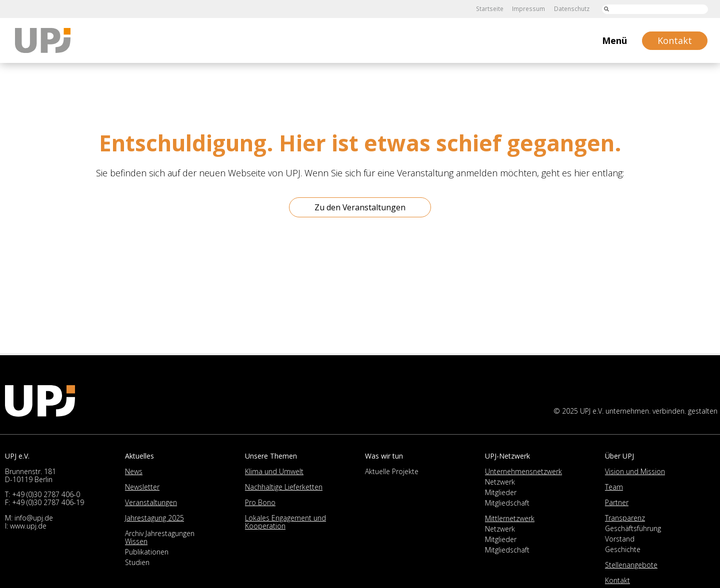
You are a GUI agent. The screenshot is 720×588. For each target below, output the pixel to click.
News (134, 471)
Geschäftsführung (633, 528)
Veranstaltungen (151, 502)
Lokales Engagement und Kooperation (285, 522)
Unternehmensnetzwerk (523, 471)
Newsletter (142, 487)
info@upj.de (34, 518)
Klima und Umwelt (274, 471)
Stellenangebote (631, 565)
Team (614, 487)
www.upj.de (28, 526)
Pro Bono (260, 502)
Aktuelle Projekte (392, 471)
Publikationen (147, 552)
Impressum (529, 9)
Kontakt (617, 580)
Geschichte (623, 549)
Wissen (136, 541)
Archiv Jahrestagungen (160, 533)
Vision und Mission (635, 471)
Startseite (491, 9)
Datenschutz (572, 9)
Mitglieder (501, 492)
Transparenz (625, 518)
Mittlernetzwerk (510, 518)
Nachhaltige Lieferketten (284, 487)
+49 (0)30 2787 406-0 (46, 494)
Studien (137, 562)
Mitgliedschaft (507, 503)
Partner (617, 502)
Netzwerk (500, 482)
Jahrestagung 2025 (154, 518)
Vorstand (620, 539)
